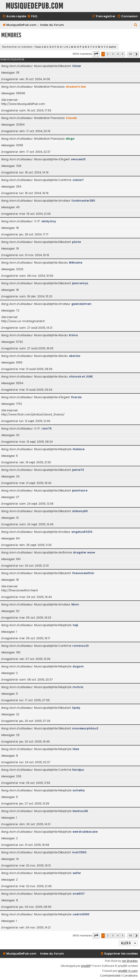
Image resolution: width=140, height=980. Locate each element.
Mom (75, 604)
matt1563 (79, 852)
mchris (78, 687)
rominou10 (80, 646)
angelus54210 (82, 532)
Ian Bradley (130, 961)
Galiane (78, 449)
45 (18, 207)
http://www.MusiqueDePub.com (23, 104)
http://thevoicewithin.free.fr (20, 590)
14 (17, 859)
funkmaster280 (83, 201)
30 (18, 435)
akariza (75, 356)
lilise (76, 749)
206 (19, 776)
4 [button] (118, 54)
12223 (20, 269)
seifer (77, 873)
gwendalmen (81, 304)
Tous (38, 47)
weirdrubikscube (85, 832)
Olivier (77, 66)
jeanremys (80, 283)
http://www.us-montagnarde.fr (23, 321)
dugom (78, 666)
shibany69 (80, 511)
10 (17, 518)
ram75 (47, 428)
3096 (20, 145)
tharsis (76, 397)
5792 (19, 342)
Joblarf (78, 180)
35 (18, 73)
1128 (19, 166)
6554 (20, 383)
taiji (75, 625)
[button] (96, 54)
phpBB (86, 966)
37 (18, 497)
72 (18, 310)
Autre (112, 47)
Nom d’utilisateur (12, 59)
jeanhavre (80, 490)
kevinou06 (80, 811)
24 (18, 476)
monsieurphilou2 (85, 728)
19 (17, 248)
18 (17, 228)
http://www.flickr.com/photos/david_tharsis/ (33, 414)
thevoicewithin (83, 573)
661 (18, 559)
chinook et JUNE (81, 376)
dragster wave (84, 552)
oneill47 (79, 894)
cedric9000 (81, 914)
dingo (70, 139)
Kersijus (78, 770)
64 (18, 538)
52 (18, 611)
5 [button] (123, 54)
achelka (79, 790)
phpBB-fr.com (128, 971)
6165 (19, 362)
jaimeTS (78, 470)
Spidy (76, 708)
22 (18, 714)
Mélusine (76, 263)
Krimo (73, 335)
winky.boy (49, 221)
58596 (21, 93)
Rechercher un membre (17, 47)
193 (18, 652)
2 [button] (108, 54)
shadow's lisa (76, 87)
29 (18, 735)
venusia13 (78, 159)
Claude (71, 118)
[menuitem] (32, 16)
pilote (76, 242)
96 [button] (131, 54)
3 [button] (113, 54)
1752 (19, 404)
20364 (20, 125)
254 (19, 186)
